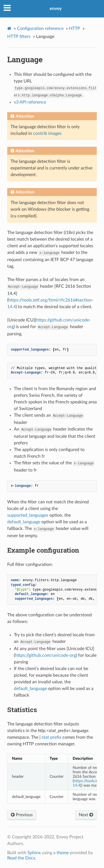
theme (63, 853)
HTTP (75, 29)
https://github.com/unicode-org (45, 655)
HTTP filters (19, 37)
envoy (56, 9)
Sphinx (34, 853)
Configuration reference (40, 29)
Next (86, 815)
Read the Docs (21, 858)
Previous (22, 815)
